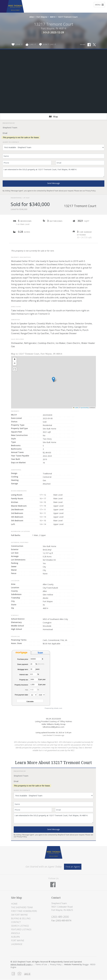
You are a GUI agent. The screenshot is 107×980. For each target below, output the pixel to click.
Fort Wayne (42, 17)
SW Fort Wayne (19, 915)
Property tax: (24, 680)
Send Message (53, 183)
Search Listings (20, 926)
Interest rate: (24, 675)
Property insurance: (22, 685)
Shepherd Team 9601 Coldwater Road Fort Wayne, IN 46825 (62, 907)
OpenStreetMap (85, 408)
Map (53, 117)
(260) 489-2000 (60, 917)
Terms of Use (41, 964)
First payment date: (22, 695)
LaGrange (17, 944)
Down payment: (23, 664)
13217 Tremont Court (68, 17)
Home (14, 904)
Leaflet (76, 408)
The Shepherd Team (22, 907)
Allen (32, 17)
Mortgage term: (23, 669)
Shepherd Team (10, 128)
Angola (15, 933)
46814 (52, 17)
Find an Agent (73, 867)
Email (5, 133)
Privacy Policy (91, 191)
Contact (16, 922)
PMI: (27, 690)
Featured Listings (21, 929)
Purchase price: (23, 659)
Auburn (15, 937)
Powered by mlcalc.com (53, 708)
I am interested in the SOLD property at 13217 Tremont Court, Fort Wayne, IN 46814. (53, 172)
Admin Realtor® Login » (22, 964)
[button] (53, 380)
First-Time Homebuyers (24, 911)
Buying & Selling (21, 918)
